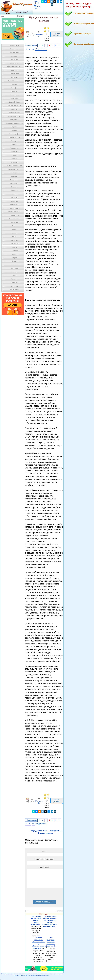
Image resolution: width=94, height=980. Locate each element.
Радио (14, 226)
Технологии (14, 251)
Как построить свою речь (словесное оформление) (50, 942)
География (14, 88)
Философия (14, 268)
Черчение (14, 279)
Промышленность (14, 219)
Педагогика (14, 201)
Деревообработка (14, 102)
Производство (14, 215)
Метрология (14, 187)
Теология (14, 247)
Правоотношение (14, 208)
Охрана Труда (14, 198)
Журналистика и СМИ (14, 106)
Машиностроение (14, 173)
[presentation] (44, 895)
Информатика (14, 120)
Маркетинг (14, 159)
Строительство (14, 244)
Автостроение (14, 49)
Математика (14, 162)
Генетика (14, 84)
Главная (36, 1)
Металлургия (14, 183)
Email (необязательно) (44, 859)
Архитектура (14, 60)
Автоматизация (14, 45)
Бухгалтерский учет (14, 81)
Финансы (14, 272)
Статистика (14, 240)
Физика (14, 261)
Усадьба (14, 258)
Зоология (14, 109)
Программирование (14, 212)
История (14, 130)
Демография (14, 99)
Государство (14, 95)
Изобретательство (14, 113)
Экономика (14, 286)
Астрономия (14, 63)
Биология (14, 70)
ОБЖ (14, 194)
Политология (14, 205)
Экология (14, 283)
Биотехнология (14, 74)
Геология (14, 91)
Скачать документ (57, 34)
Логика (14, 155)
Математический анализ (14, 166)
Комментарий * (44, 867)
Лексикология (14, 148)
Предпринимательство (14, 67)
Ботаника (14, 77)
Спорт (14, 237)
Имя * (44, 851)
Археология (14, 56)
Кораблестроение (14, 137)
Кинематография (14, 134)
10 (33, 49)
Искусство (14, 127)
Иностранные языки (14, 116)
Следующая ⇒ (41, 49)
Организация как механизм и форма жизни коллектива (36, 920)
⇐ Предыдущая (31, 45)
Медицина (14, 176)
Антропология (14, 53)
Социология (14, 233)
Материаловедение (14, 169)
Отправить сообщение (44, 902)
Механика (14, 191)
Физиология (14, 265)
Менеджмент (14, 180)
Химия (14, 275)
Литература (14, 152)
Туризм (14, 254)
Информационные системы (14, 123)
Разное (14, 229)
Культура (14, 145)
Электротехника (14, 290)
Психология (14, 222)
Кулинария (14, 141)
